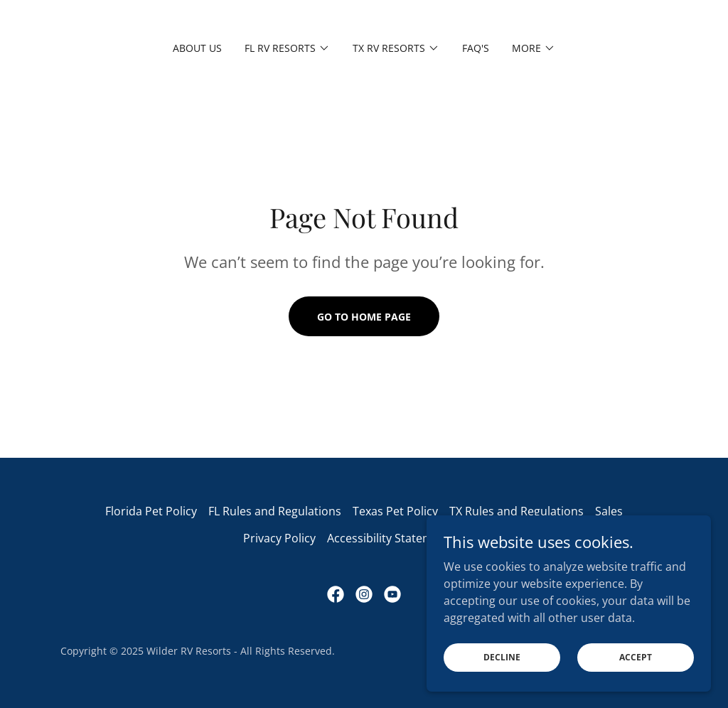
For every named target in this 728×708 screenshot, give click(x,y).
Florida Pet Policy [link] (151, 511)
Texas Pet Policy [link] (395, 511)
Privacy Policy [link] (279, 538)
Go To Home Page (364, 317)
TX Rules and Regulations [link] (516, 511)
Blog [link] (474, 538)
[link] (336, 594)
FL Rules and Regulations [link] (275, 511)
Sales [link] (609, 511)
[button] (287, 48)
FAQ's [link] (476, 48)
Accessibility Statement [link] (389, 538)
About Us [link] (197, 48)
